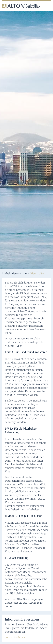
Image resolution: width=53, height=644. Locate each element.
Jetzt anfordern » (15, 637)
